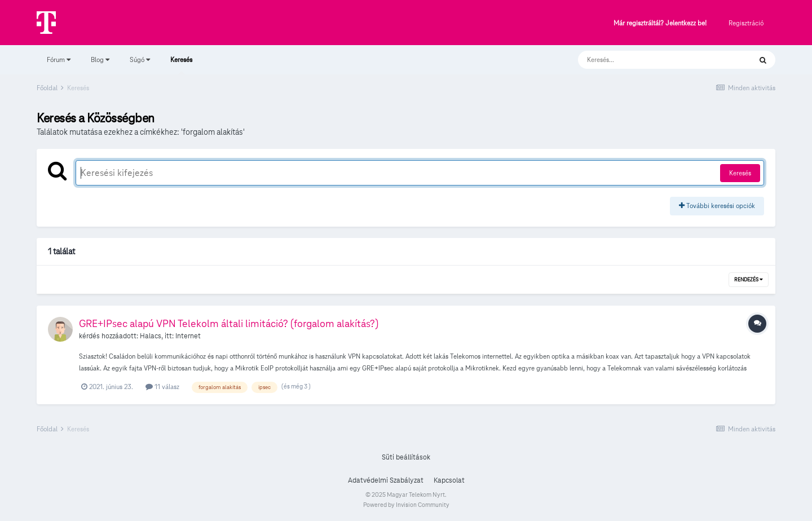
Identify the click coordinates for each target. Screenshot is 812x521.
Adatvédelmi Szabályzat (386, 480)
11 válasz (162, 387)
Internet (188, 336)
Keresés (181, 65)
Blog (100, 59)
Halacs (151, 336)
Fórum (59, 59)
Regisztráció (746, 23)
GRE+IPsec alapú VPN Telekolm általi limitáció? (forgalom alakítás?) (229, 323)
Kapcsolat (449, 480)
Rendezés (749, 280)
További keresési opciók (717, 206)
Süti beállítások (406, 457)
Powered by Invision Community (406, 505)
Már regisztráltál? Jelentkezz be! (660, 23)
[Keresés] (653, 60)
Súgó (140, 59)
